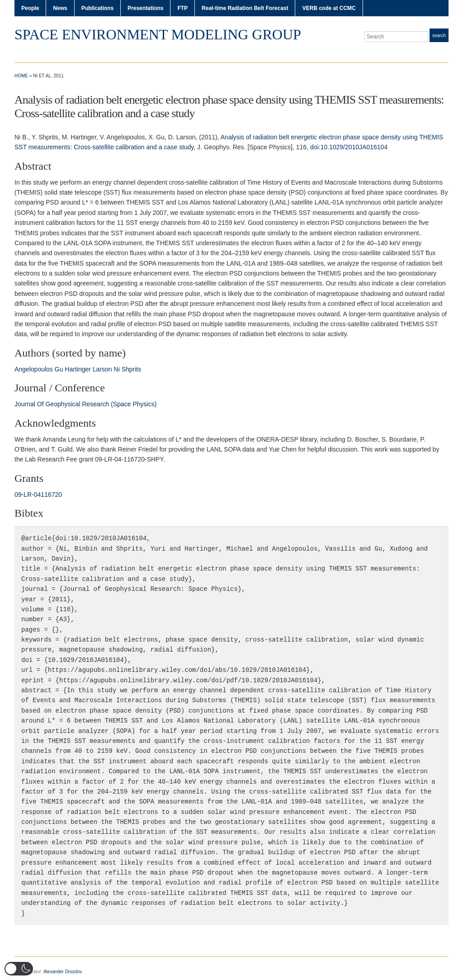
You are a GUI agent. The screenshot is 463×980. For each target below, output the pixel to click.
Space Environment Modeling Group (158, 34)
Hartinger (78, 369)
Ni (117, 369)
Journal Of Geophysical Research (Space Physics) (85, 404)
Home (21, 76)
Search (439, 36)
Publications (97, 8)
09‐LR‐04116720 (38, 495)
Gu (59, 369)
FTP (182, 8)
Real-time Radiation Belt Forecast (245, 8)
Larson (102, 369)
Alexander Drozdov (63, 972)
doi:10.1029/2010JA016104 (349, 147)
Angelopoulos (34, 369)
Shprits (132, 369)
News (60, 8)
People (30, 8)
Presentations (145, 8)
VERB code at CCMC (329, 8)
